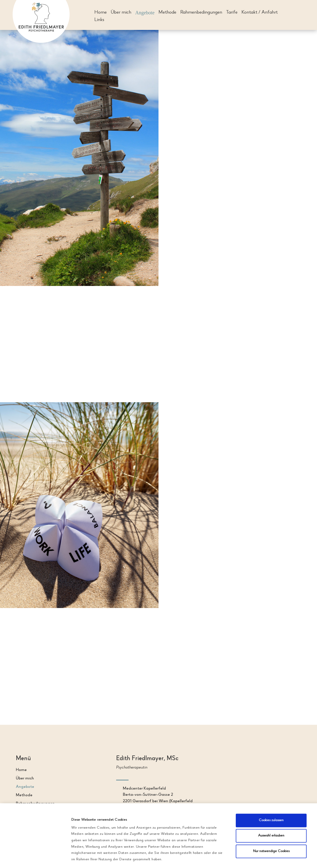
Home (101, 13)
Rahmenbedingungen (201, 13)
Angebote (145, 13)
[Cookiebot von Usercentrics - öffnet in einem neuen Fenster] (37, 854)
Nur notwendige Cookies (271, 823)
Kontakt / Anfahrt (260, 13)
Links (99, 20)
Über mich (121, 13)
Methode (167, 13)
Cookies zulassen (271, 793)
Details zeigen (258, 854)
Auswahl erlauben (271, 808)
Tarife (232, 13)
